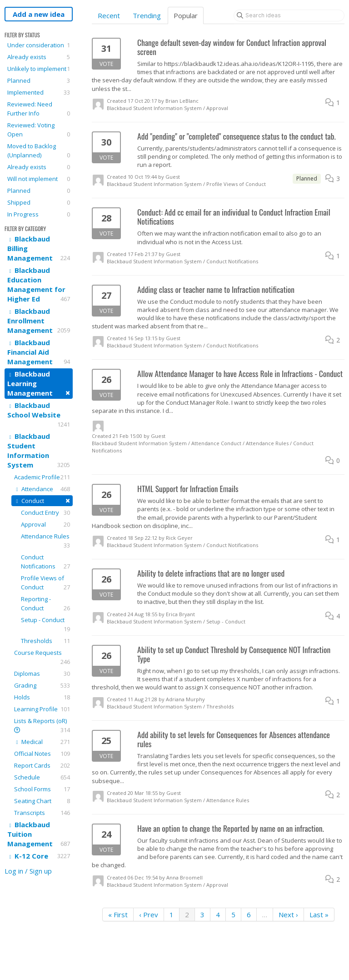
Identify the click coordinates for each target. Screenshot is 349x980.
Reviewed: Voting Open (39, 130)
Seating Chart (42, 801)
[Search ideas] (289, 15)
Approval (45, 524)
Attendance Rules (45, 541)
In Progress (39, 214)
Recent (109, 15)
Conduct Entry (45, 513)
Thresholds (45, 641)
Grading (42, 685)
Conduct (42, 500)
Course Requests (42, 657)
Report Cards (42, 765)
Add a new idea (39, 14)
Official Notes (42, 754)
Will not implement (39, 179)
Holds (42, 697)
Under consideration (39, 45)
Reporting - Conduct (45, 604)
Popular (186, 15)
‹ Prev (149, 915)
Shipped (39, 202)
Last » (319, 915)
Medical (42, 742)
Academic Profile (42, 477)
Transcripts (42, 813)
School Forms (42, 789)
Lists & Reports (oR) (42, 726)
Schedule (42, 777)
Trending (147, 15)
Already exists (39, 57)
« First (118, 915)
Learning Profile (42, 709)
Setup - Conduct (45, 625)
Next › (288, 915)
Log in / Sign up (28, 871)
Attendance (42, 489)
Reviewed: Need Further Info (39, 109)
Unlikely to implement (39, 69)
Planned (39, 80)
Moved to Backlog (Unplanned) (39, 151)
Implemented (39, 92)
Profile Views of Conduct (45, 583)
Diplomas (42, 673)
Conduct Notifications (45, 562)
